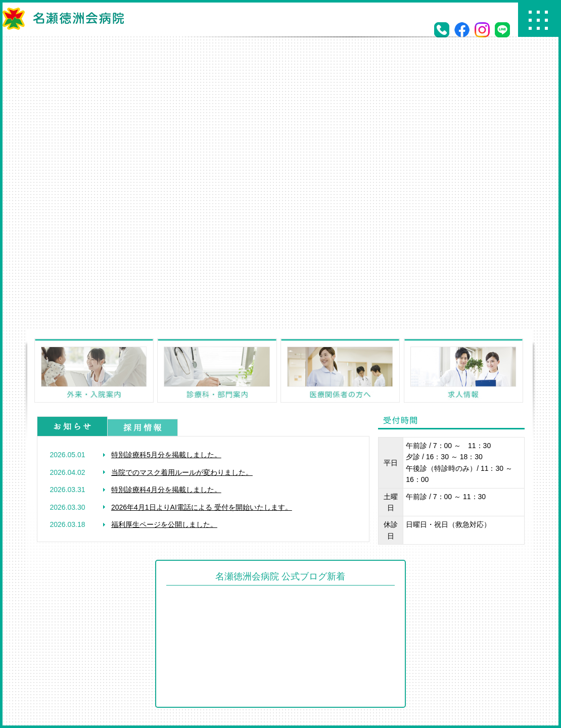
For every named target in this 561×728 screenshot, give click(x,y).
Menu (538, 20)
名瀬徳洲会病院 (63, 19)
